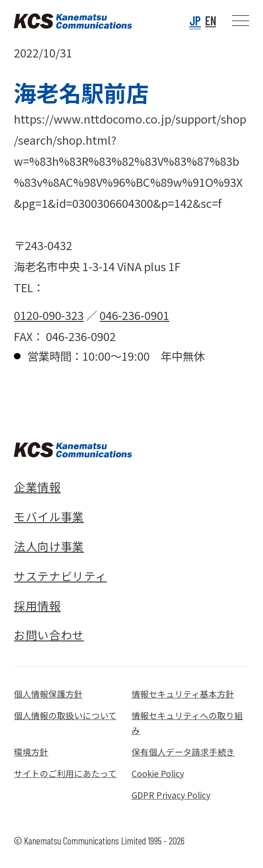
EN (211, 20)
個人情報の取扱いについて (65, 715)
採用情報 (37, 605)
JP (195, 20)
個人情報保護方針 (48, 694)
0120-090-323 (49, 315)
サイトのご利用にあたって (65, 773)
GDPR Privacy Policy (171, 795)
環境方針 (31, 752)
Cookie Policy (158, 773)
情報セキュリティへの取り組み (187, 723)
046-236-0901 (134, 315)
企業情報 (37, 487)
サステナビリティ (60, 576)
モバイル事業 (49, 516)
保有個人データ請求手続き (183, 752)
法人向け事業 (49, 546)
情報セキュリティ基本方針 (183, 694)
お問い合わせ (49, 635)
